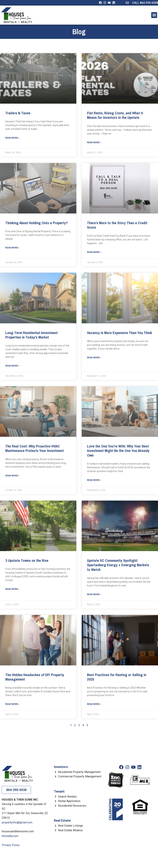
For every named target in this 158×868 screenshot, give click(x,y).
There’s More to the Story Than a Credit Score (117, 225)
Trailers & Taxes (18, 113)
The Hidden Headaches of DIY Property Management (35, 677)
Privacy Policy (11, 845)
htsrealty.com (10, 836)
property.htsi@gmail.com (17, 822)
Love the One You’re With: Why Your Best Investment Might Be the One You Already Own (118, 451)
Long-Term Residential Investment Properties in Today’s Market (31, 335)
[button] (154, 15)
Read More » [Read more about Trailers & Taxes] (12, 138)
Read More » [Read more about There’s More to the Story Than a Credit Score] (94, 252)
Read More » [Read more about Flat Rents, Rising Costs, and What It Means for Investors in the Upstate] (94, 142)
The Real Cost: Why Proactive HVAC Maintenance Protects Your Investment (35, 448)
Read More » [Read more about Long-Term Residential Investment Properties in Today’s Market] (12, 366)
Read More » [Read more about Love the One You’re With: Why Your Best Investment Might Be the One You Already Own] (94, 480)
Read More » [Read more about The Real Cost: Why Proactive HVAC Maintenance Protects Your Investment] (12, 476)
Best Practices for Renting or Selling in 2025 (117, 677)
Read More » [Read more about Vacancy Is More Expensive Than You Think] (94, 358)
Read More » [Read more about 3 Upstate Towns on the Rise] (12, 589)
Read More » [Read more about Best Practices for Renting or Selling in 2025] (94, 704)
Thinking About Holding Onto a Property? (37, 223)
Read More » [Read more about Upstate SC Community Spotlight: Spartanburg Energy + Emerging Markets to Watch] (94, 594)
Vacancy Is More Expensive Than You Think (120, 333)
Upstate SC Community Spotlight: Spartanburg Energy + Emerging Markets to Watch (118, 565)
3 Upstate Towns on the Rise (27, 560)
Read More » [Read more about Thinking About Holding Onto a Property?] (12, 248)
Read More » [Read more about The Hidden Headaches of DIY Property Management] (12, 704)
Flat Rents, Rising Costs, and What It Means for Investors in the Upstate (115, 115)
